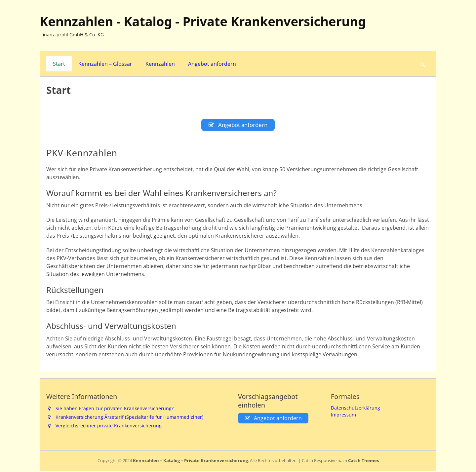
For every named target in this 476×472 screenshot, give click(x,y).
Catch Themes (363, 462)
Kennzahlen (160, 64)
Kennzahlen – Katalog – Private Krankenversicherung (190, 462)
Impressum (343, 416)
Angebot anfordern (212, 64)
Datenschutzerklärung (356, 409)
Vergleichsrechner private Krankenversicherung (109, 427)
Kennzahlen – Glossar (105, 64)
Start (59, 64)
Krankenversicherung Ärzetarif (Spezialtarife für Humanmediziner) (129, 419)
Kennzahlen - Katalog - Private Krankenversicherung (203, 21)
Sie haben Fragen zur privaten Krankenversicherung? (115, 410)
